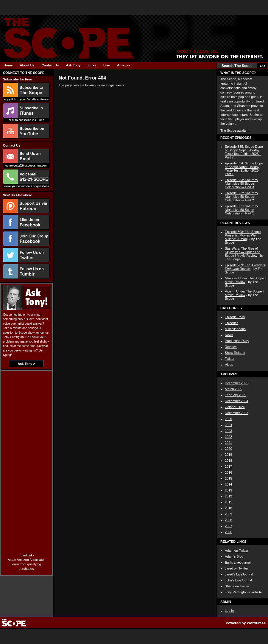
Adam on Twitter (237, 550)
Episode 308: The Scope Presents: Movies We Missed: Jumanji (243, 235)
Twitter (230, 359)
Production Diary (237, 341)
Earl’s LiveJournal (238, 562)
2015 (228, 478)
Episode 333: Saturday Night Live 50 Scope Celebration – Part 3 (241, 183)
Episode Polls (235, 317)
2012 (228, 496)
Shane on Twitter (237, 586)
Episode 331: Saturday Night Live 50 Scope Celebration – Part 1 (241, 210)
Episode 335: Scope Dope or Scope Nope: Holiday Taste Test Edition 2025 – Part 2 (244, 152)
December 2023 (236, 413)
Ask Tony (73, 65)
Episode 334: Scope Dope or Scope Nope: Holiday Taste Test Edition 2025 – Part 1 (244, 169)
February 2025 (236, 395)
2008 (228, 520)
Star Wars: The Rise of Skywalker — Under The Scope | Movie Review (243, 252)
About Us (27, 65)
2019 (228, 455)
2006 (228, 532)
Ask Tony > (26, 364)
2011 (228, 502)
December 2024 (236, 401)
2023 (228, 431)
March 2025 (233, 389)
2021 (228, 443)
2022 (228, 437)
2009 (228, 514)
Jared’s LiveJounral (239, 574)
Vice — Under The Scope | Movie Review (244, 293)
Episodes (232, 323)
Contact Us (50, 65)
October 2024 (235, 407)
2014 (228, 484)
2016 (228, 472)
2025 (228, 419)
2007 (228, 526)
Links (92, 65)
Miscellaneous (235, 329)
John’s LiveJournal (238, 580)
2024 (228, 425)
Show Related (235, 353)
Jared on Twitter (236, 568)
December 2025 (236, 383)
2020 (228, 449)
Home (8, 65)
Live (107, 65)
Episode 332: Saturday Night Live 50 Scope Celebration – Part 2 (241, 197)
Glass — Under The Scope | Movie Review (245, 280)
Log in (229, 611)
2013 (228, 490)
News (229, 335)
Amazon (123, 65)
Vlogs (229, 365)
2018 (228, 461)
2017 (228, 466)
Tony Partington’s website (243, 592)
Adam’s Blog (234, 556)
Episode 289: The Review (245, 267)
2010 (228, 508)
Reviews (231, 347)
